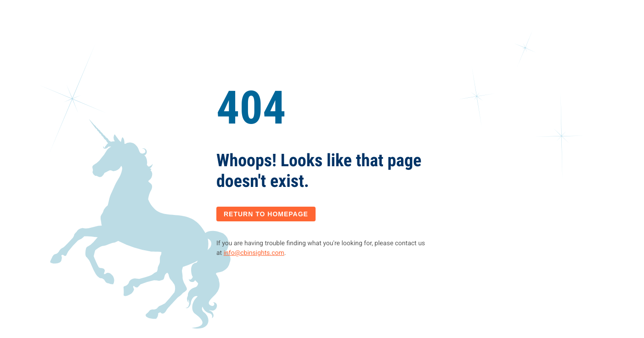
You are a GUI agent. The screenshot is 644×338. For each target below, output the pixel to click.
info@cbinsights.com (254, 253)
